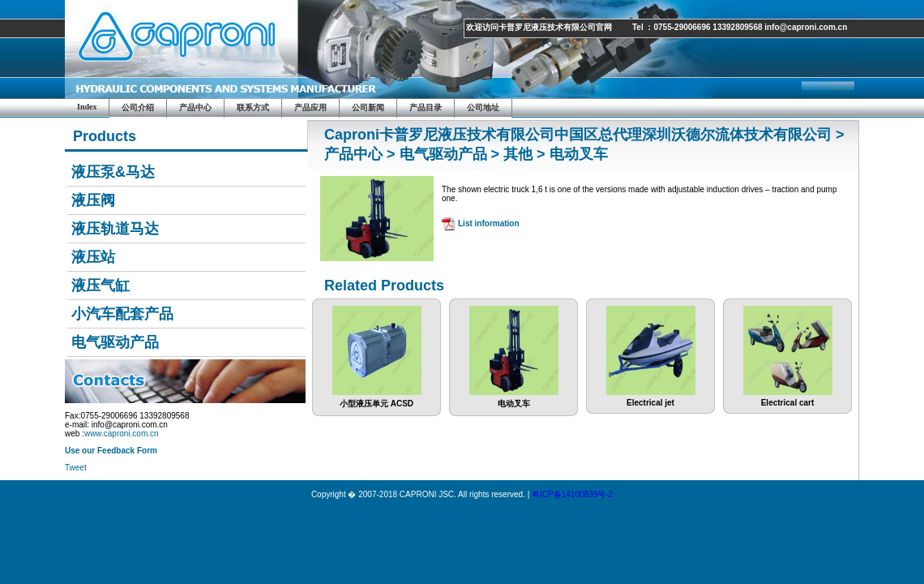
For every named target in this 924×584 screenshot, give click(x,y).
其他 (518, 154)
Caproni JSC (182, 49)
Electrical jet (651, 399)
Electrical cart (788, 399)
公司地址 (483, 107)
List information (489, 223)
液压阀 (93, 200)
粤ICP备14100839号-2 (572, 494)
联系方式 (253, 107)
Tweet (76, 468)
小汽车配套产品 (122, 314)
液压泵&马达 (113, 172)
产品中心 (195, 107)
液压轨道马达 (115, 229)
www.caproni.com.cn (122, 434)
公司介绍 (138, 107)
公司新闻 (368, 107)
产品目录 (426, 107)
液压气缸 (101, 286)
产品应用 (310, 107)
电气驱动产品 (115, 342)
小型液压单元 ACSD (377, 399)
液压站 (93, 257)
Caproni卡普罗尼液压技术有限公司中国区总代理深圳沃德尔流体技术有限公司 (578, 135)
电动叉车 (514, 399)
